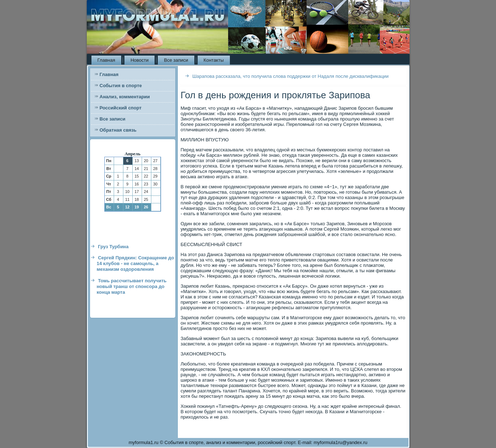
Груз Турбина (113, 247)
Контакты (214, 60)
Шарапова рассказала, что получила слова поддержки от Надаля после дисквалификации (290, 76)
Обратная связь (118, 130)
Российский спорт (121, 108)
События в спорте (121, 86)
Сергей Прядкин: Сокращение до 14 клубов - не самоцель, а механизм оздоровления (136, 264)
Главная (106, 60)
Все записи (176, 60)
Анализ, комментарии (125, 97)
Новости (140, 60)
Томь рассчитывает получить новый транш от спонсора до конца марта (132, 287)
